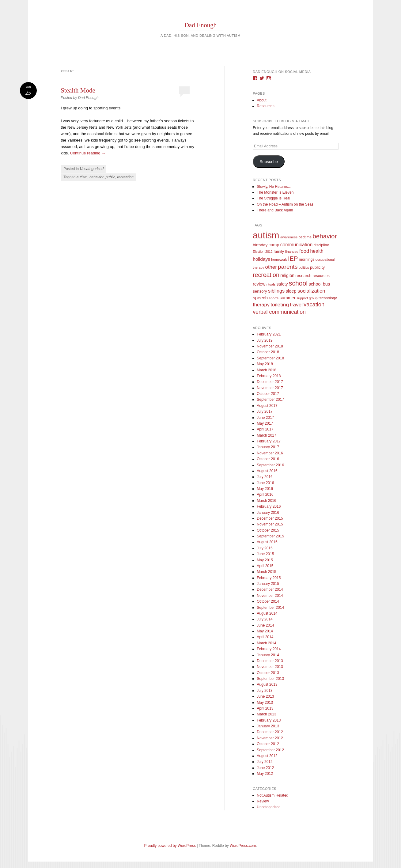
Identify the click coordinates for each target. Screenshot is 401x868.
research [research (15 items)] (303, 276)
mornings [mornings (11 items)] (307, 260)
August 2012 (267, 756)
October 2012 (268, 744)
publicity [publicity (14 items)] (317, 267)
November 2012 (270, 738)
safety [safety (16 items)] (282, 284)
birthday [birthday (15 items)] (260, 245)
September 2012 (270, 750)
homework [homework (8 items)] (279, 260)
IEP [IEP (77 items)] (293, 259)
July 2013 (265, 691)
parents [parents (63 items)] (288, 267)
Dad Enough (201, 25)
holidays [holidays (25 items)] (261, 259)
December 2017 (270, 382)
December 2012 (270, 732)
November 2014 (270, 596)
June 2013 (265, 696)
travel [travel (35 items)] (296, 305)
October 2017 (268, 394)
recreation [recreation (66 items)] (266, 275)
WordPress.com (243, 846)
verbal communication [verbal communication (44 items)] (279, 312)
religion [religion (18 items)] (287, 275)
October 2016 (268, 459)
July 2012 (265, 762)
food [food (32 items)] (304, 251)
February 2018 (269, 376)
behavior (96, 177)
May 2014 (265, 631)
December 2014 (270, 589)
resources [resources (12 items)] (321, 276)
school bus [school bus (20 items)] (319, 284)
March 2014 (266, 643)
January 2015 (268, 584)
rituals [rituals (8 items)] (271, 284)
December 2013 (270, 661)
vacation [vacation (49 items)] (314, 304)
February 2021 (269, 334)
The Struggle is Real (273, 198)
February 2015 (269, 578)
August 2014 (267, 613)
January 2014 (268, 655)
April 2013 (265, 708)
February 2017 (269, 441)
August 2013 (267, 684)
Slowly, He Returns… (274, 187)
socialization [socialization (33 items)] (311, 291)
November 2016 (270, 453)
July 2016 (265, 477)
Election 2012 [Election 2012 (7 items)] (263, 252)
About (261, 100)
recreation (125, 177)
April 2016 (265, 495)
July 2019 (265, 340)
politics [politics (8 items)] (304, 267)
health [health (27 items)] (317, 251)
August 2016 (267, 471)
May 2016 (265, 489)
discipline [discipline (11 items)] (321, 245)
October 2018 (268, 352)
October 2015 (268, 530)
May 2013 (265, 703)
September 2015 (270, 536)
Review (263, 801)
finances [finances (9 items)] (291, 251)
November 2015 (270, 524)
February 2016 (269, 506)
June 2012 (265, 768)
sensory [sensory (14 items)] (260, 291)
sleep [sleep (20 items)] (291, 291)
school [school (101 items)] (298, 283)
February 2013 (269, 720)
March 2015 (266, 572)
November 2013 (270, 667)
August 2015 (267, 542)
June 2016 (265, 483)
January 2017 (268, 447)
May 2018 (265, 364)
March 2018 (266, 370)
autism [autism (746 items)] (266, 235)
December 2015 (270, 518)
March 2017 (266, 435)
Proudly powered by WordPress (170, 846)
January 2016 (268, 513)
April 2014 (265, 637)
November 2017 (270, 388)
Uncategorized (92, 169)
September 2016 (270, 465)
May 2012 (265, 774)
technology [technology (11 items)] (328, 298)
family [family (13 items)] (279, 251)
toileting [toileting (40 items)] (280, 305)
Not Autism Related (272, 795)
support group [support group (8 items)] (307, 298)
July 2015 (265, 548)
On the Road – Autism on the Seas (285, 204)
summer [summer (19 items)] (287, 298)
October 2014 (268, 601)
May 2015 (265, 560)
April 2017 (265, 429)
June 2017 (265, 418)
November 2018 (270, 346)
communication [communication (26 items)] (296, 245)
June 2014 (265, 625)
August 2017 (267, 406)
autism (82, 177)
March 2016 (266, 501)
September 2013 (270, 679)
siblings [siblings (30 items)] (276, 291)
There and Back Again (275, 210)
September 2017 (270, 400)
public (110, 177)
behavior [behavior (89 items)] (325, 236)
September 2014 (270, 608)
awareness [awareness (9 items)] (289, 237)
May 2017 (265, 423)
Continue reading (88, 153)
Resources (265, 106)
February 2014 (269, 649)
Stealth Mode (78, 90)
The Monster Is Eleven (275, 192)
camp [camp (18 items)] (274, 245)
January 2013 (268, 726)
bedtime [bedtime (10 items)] (305, 237)
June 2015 (265, 554)
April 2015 (265, 566)
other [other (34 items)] (271, 267)
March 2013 (266, 714)
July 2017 (265, 411)
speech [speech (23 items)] (260, 298)
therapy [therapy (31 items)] (261, 305)
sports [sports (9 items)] (274, 298)
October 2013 (268, 673)
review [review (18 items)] (259, 284)
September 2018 (270, 358)
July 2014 (265, 619)
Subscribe (269, 162)
